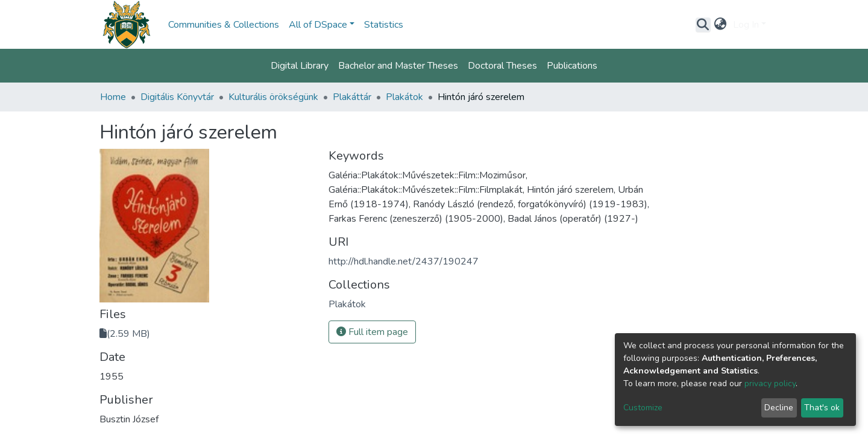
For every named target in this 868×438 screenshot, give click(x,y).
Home (113, 97)
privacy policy (770, 383)
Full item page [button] (372, 332)
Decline (779, 408)
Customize (643, 408)
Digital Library (300, 66)
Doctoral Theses (502, 66)
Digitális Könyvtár (177, 97)
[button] (721, 25)
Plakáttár (352, 97)
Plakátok (404, 97)
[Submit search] (703, 25)
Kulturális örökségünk (273, 97)
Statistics (384, 25)
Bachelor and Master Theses (398, 66)
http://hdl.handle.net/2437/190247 (404, 261)
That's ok (822, 408)
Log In (746, 25)
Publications (572, 66)
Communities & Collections (224, 25)
